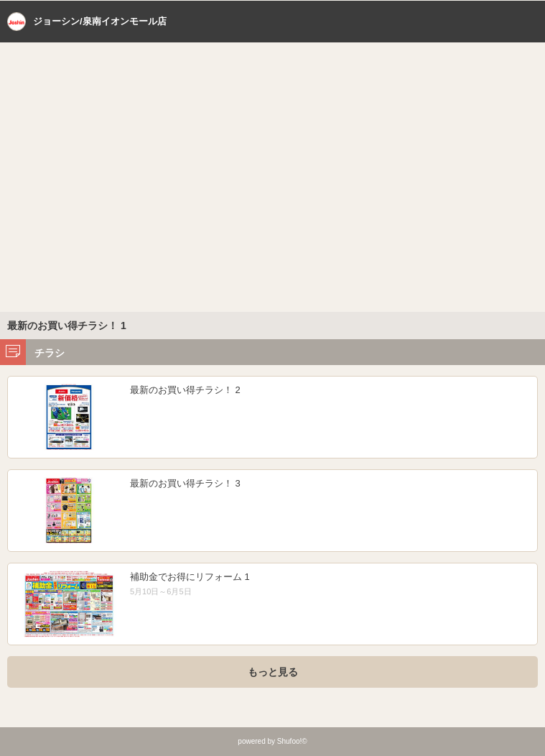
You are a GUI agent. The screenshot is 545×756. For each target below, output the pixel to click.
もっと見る (273, 672)
